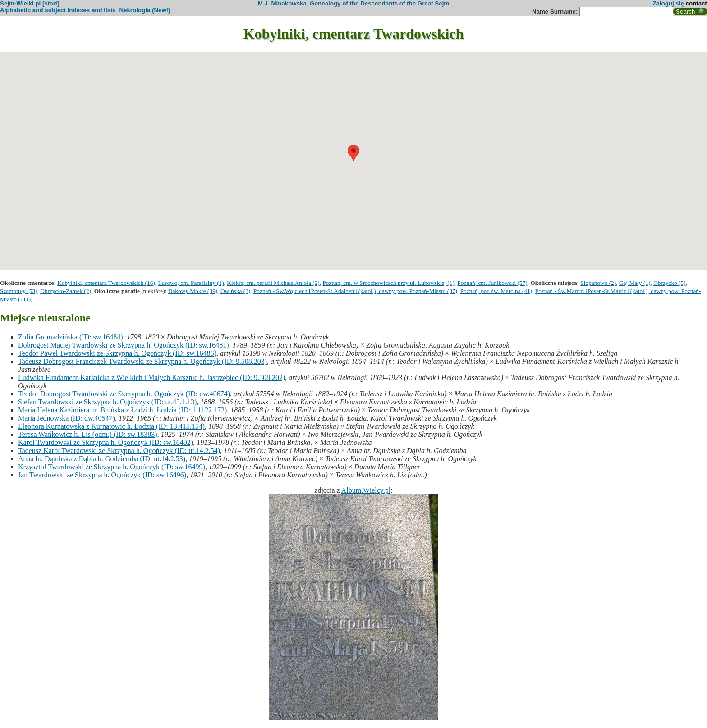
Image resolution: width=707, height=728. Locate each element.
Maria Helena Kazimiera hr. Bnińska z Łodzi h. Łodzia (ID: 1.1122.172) (122, 410)
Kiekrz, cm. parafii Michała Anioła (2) (273, 283)
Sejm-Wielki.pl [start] (30, 3)
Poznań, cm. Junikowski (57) (493, 283)
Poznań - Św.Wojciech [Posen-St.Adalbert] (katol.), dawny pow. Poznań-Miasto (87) (355, 291)
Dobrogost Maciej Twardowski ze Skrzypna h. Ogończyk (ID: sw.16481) (124, 345)
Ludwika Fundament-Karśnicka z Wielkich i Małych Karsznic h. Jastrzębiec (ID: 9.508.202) (151, 378)
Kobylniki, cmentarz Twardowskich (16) (106, 283)
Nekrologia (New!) (145, 10)
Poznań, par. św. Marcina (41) (496, 291)
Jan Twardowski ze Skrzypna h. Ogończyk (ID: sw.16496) (102, 475)
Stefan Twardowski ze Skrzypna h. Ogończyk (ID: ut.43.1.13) (107, 402)
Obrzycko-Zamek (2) (66, 291)
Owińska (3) (235, 291)
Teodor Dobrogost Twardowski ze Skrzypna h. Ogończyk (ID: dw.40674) (124, 394)
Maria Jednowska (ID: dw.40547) (67, 418)
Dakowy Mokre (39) (193, 291)
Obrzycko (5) (669, 283)
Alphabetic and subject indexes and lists (58, 10)
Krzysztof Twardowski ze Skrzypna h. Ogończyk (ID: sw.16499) (112, 467)
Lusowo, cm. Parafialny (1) (191, 283)
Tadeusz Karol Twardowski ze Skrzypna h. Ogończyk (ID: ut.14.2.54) (119, 451)
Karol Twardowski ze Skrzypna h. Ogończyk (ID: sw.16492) (106, 442)
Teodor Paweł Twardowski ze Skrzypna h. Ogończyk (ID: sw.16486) (117, 353)
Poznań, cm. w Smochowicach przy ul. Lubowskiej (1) (388, 283)
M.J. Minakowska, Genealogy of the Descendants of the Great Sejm (353, 3)
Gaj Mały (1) (635, 283)
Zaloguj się (668, 3)
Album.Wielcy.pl (366, 490)
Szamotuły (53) (19, 291)
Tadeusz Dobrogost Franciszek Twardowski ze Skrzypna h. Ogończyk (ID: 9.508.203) (142, 361)
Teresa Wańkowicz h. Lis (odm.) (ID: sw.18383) (88, 434)
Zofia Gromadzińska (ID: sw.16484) (71, 337)
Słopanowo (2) (598, 283)
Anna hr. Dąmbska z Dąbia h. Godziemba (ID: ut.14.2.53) (102, 459)
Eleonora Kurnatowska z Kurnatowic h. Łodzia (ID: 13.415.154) (111, 426)
